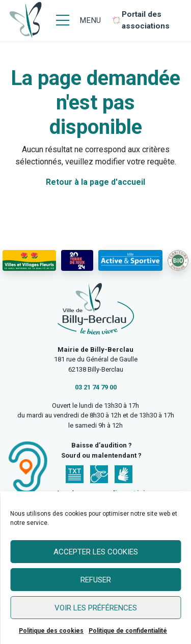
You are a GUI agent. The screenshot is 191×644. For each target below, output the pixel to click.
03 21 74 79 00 (96, 387)
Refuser (96, 580)
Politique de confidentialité (128, 631)
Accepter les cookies (96, 552)
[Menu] (78, 20)
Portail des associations (146, 20)
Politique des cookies (51, 631)
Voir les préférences (96, 608)
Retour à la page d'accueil (95, 182)
